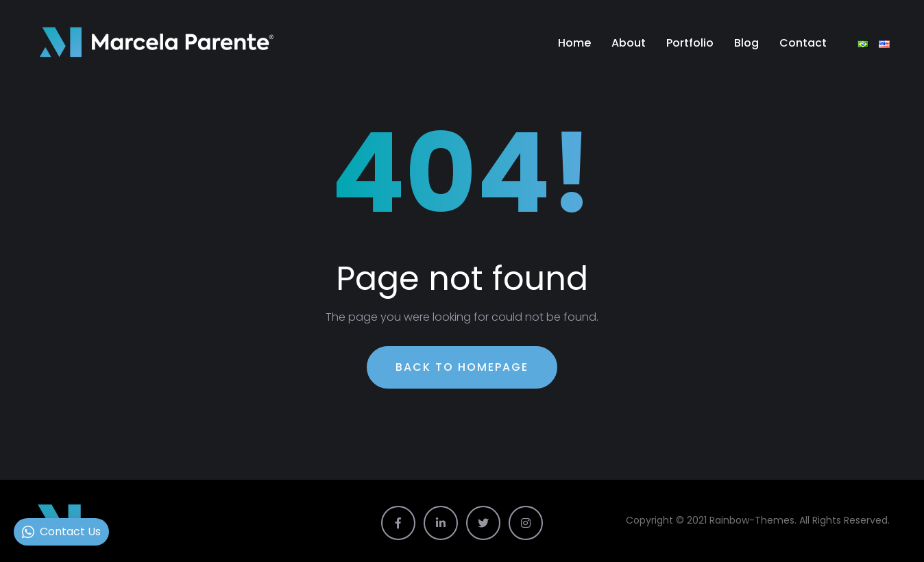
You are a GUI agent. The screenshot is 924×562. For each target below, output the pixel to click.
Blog (746, 43)
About (629, 43)
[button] (61, 532)
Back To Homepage (462, 367)
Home (574, 43)
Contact (803, 43)
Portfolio (690, 43)
